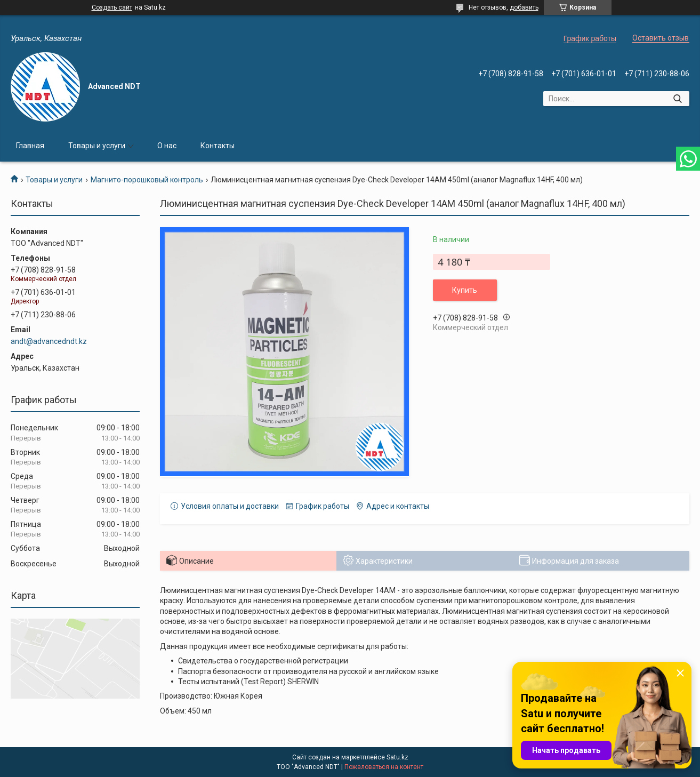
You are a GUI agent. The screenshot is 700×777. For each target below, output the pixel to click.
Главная (30, 146)
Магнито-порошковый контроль (147, 180)
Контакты (218, 146)
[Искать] (677, 99)
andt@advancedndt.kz (49, 341)
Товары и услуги (97, 146)
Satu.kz (397, 757)
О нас (167, 146)
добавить (524, 7)
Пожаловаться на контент (384, 767)
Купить (465, 290)
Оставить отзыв (661, 38)
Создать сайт (112, 7)
